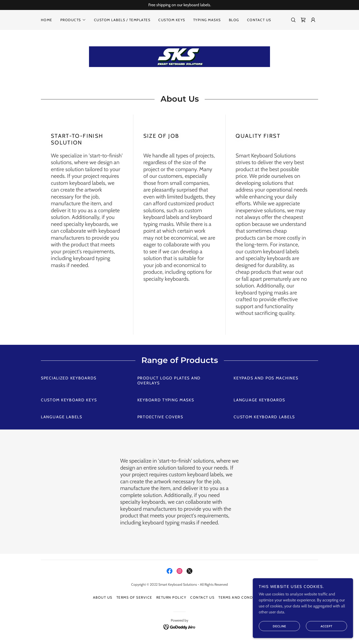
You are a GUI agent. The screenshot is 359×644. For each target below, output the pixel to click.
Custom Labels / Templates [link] (122, 20)
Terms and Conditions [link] (242, 598)
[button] (73, 20)
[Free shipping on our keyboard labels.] (179, 5)
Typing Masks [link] (207, 20)
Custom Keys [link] (172, 20)
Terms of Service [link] (134, 598)
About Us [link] (103, 598)
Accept (319, 626)
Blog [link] (234, 20)
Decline (273, 626)
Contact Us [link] (259, 20)
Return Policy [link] (171, 598)
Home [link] (47, 20)
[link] (303, 20)
